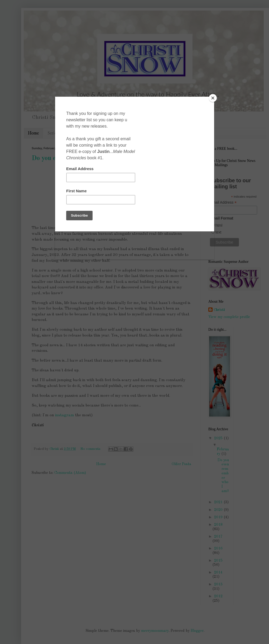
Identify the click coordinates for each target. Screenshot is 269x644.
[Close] (213, 98)
